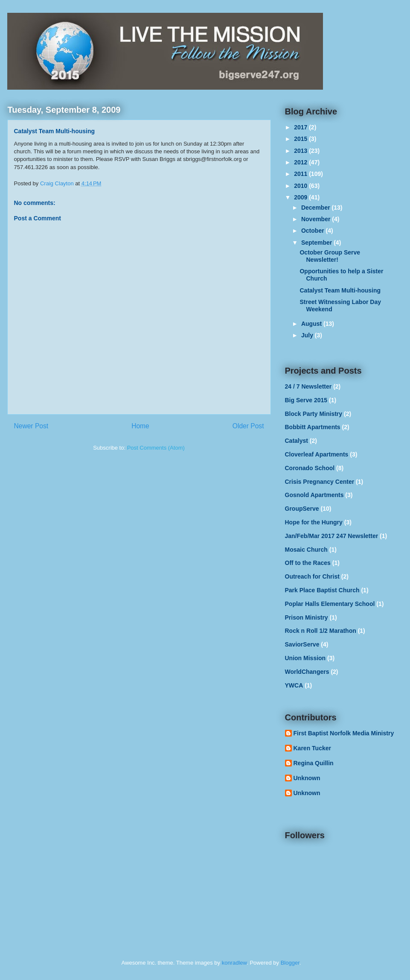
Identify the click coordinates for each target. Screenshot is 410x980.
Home (140, 426)
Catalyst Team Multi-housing (340, 290)
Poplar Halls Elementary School (330, 604)
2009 (301, 197)
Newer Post (31, 426)
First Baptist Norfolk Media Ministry (344, 733)
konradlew (234, 963)
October (314, 231)
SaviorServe (302, 644)
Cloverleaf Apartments (317, 454)
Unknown (307, 778)
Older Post (248, 426)
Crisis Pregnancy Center (320, 482)
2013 (301, 151)
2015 (301, 139)
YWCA (294, 685)
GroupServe (302, 509)
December (317, 208)
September (317, 243)
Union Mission (305, 658)
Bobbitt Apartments (313, 427)
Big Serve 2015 (306, 400)
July (308, 335)
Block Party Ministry (314, 414)
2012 (301, 162)
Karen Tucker (312, 748)
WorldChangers (307, 672)
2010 (301, 186)
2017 (301, 127)
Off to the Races (308, 563)
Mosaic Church (306, 550)
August (312, 324)
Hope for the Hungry (314, 522)
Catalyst (297, 441)
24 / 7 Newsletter (308, 386)
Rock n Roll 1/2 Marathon (321, 631)
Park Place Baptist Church (322, 590)
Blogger (290, 963)
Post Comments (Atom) (156, 448)
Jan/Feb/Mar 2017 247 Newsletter (332, 536)
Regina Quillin (314, 763)
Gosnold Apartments (314, 495)
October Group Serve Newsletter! (330, 256)
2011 (301, 174)
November (317, 219)
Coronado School (310, 468)
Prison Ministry (307, 617)
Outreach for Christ (312, 576)
